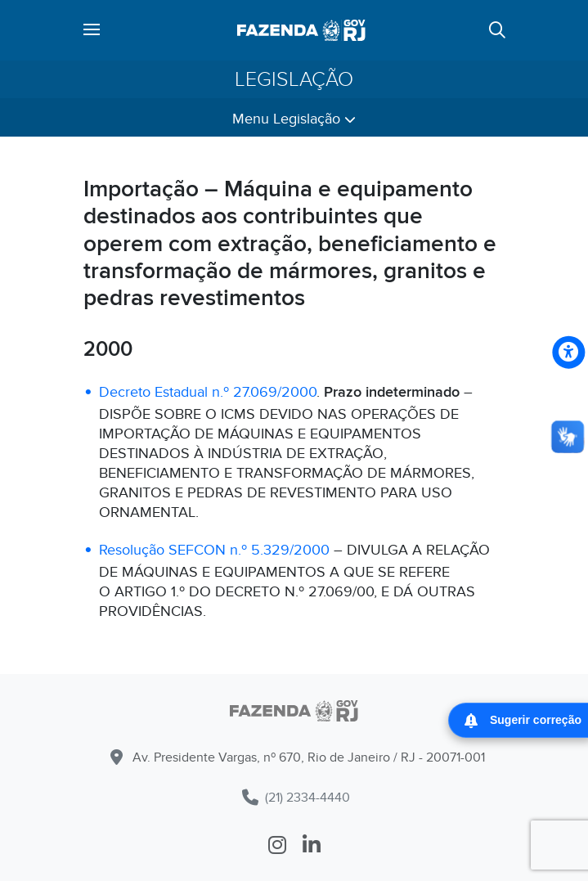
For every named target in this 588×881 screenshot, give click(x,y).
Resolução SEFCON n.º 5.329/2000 (214, 550)
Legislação (294, 79)
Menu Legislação (294, 119)
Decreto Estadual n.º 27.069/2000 (208, 392)
